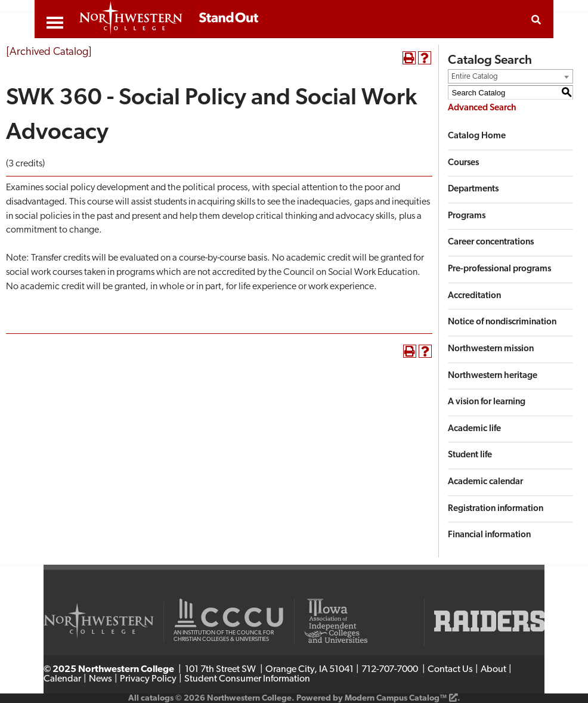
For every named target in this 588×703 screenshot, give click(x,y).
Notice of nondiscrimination (502, 322)
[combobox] (510, 76)
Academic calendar (485, 482)
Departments (473, 189)
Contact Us (450, 670)
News (100, 679)
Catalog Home (477, 136)
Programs (467, 216)
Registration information (496, 509)
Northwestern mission (491, 349)
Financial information (489, 535)
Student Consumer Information (247, 679)
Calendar (62, 679)
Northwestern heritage (493, 376)
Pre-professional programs (499, 269)
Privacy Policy (148, 679)
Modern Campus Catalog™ (396, 699)
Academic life (474, 429)
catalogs (157, 699)
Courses (463, 163)
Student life (470, 455)
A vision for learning (487, 402)
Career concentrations (491, 242)
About (493, 670)
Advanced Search (482, 108)
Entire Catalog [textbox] (475, 77)
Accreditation (474, 296)
